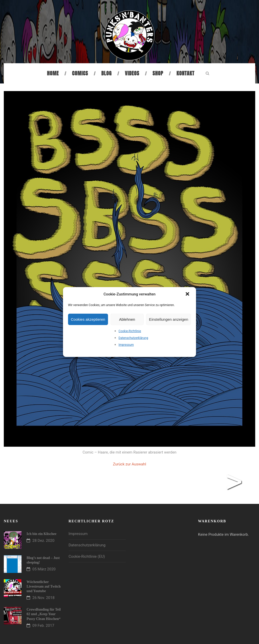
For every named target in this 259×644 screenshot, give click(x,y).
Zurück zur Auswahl (129, 464)
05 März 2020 (44, 569)
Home (53, 73)
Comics (80, 73)
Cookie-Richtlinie (130, 331)
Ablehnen (127, 319)
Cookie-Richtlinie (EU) (87, 556)
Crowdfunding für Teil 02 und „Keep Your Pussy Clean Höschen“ (44, 614)
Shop (158, 73)
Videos (132, 73)
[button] (188, 294)
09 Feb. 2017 (43, 626)
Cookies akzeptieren (88, 319)
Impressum (126, 345)
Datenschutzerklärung (133, 338)
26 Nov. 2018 (44, 598)
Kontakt (186, 73)
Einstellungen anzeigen (169, 319)
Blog (107, 73)
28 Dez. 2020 (43, 541)
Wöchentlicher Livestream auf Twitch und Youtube (44, 586)
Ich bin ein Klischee (41, 534)
